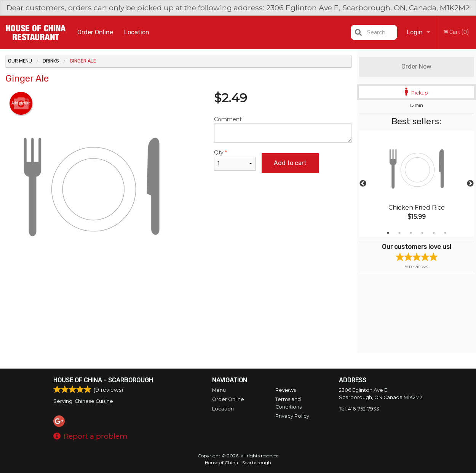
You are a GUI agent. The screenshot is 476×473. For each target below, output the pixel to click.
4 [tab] (422, 233)
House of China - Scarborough (103, 380)
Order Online (95, 32)
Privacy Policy (292, 416)
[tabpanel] (417, 184)
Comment (283, 129)
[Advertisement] (179, 297)
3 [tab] (411, 233)
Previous (363, 184)
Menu (219, 390)
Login (415, 32)
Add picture (21, 103)
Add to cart (290, 163)
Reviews (286, 390)
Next (470, 184)
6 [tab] (445, 233)
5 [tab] (434, 233)
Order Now (416, 67)
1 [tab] (388, 233)
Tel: (359, 409)
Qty (235, 160)
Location (137, 32)
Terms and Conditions (288, 403)
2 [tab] (399, 233)
